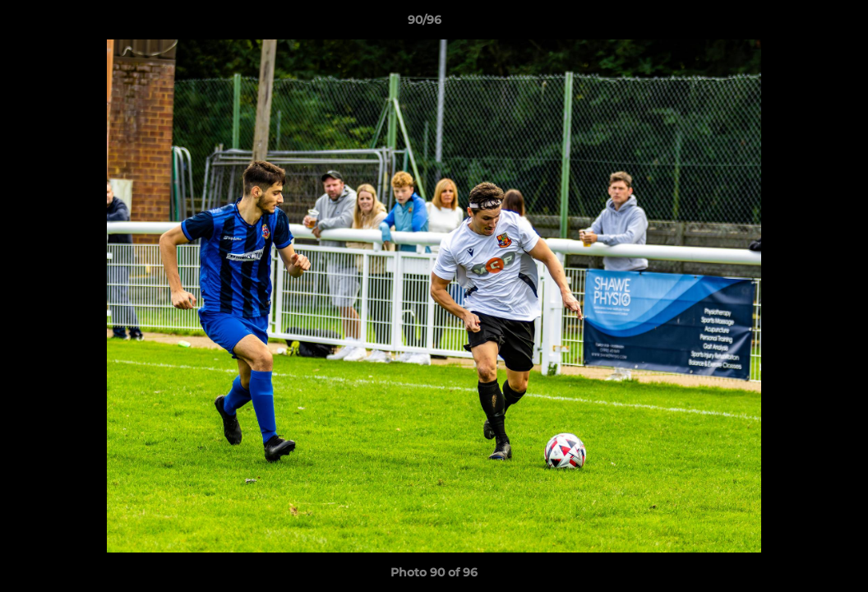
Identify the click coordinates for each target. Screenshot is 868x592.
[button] (799, 24)
